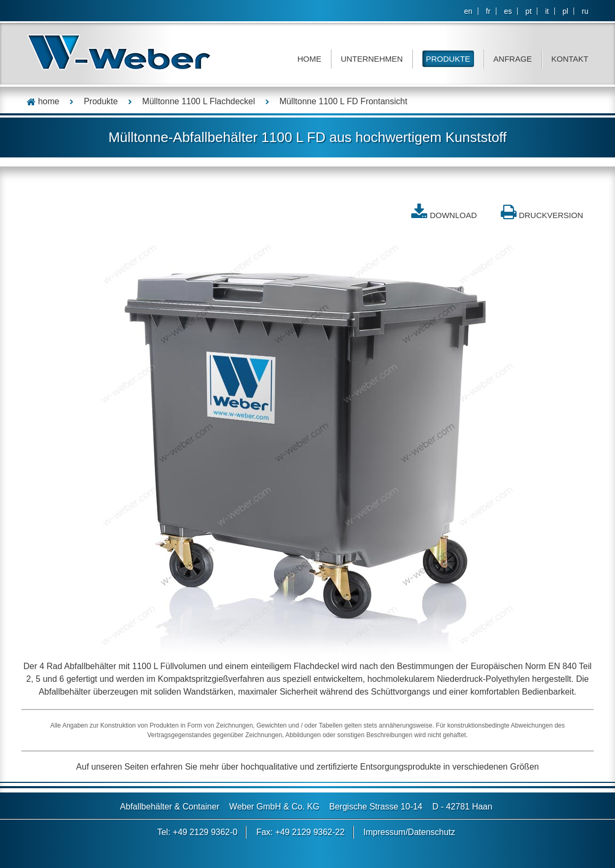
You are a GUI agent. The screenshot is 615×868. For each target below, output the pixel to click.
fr (488, 11)
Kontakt (570, 59)
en (468, 11)
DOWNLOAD (453, 215)
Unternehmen (372, 59)
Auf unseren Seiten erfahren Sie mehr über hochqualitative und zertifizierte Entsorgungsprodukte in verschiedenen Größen (307, 767)
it (547, 11)
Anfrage (513, 59)
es (508, 11)
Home (309, 59)
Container (201, 807)
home (43, 101)
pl (565, 11)
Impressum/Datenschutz (409, 832)
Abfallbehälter (146, 807)
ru (585, 11)
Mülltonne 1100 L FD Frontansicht (343, 101)
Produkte (448, 59)
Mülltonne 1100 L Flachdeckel (198, 101)
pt (529, 11)
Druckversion (551, 215)
